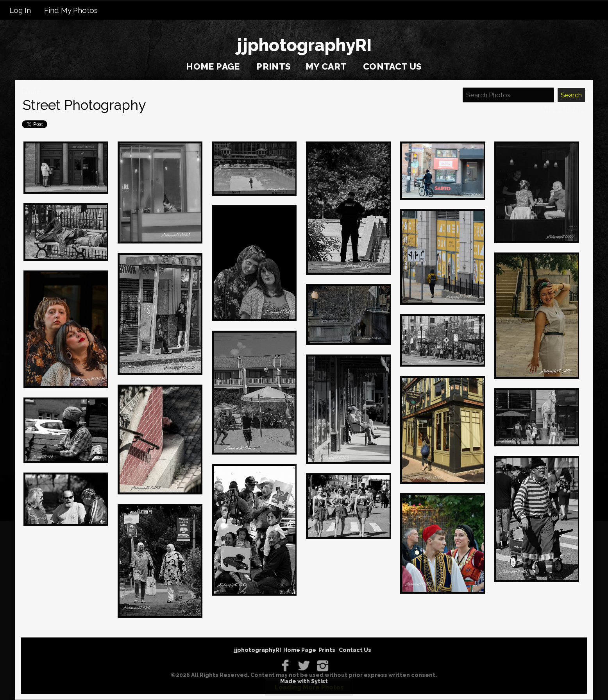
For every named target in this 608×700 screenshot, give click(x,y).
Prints (274, 66)
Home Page (213, 66)
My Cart (327, 66)
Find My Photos (71, 10)
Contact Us (393, 66)
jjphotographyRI (258, 650)
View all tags (564, 109)
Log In (20, 10)
